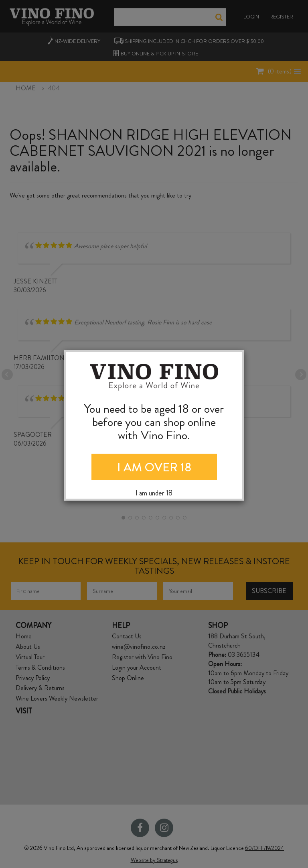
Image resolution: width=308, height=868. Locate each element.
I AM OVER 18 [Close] (154, 467)
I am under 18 (154, 493)
